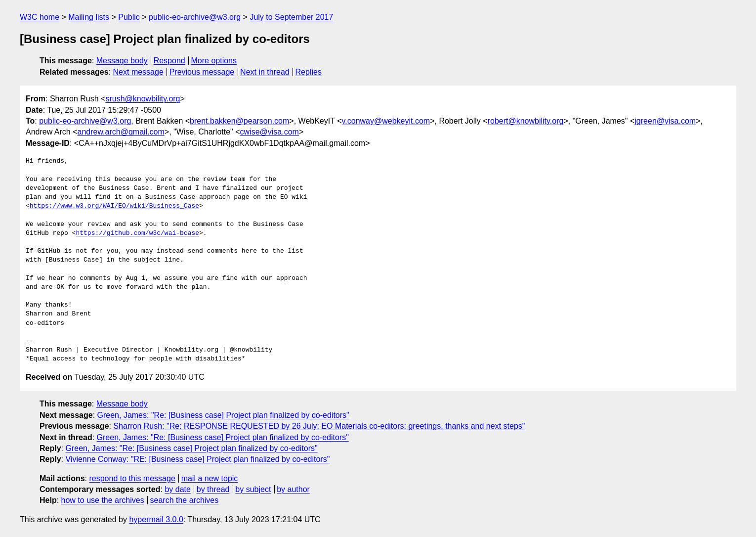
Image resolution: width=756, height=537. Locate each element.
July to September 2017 (291, 17)
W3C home (40, 17)
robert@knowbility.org (526, 121)
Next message (138, 72)
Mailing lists (89, 17)
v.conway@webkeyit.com (386, 121)
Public (129, 17)
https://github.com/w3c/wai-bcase (137, 233)
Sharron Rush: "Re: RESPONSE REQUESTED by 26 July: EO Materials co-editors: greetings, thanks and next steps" (319, 426)
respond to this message (132, 478)
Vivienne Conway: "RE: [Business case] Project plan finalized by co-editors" (197, 459)
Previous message (202, 72)
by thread (213, 489)
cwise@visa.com (270, 132)
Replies (309, 72)
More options (214, 61)
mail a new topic (210, 478)
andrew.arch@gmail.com (121, 132)
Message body (122, 61)
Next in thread (265, 72)
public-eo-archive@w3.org (195, 17)
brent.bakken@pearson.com (239, 121)
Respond (169, 61)
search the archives (185, 500)
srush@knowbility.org (143, 99)
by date (177, 489)
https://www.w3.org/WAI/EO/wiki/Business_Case (114, 206)
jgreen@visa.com (665, 121)
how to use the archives (103, 500)
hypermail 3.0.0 (156, 519)
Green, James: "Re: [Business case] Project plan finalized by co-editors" (223, 415)
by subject (253, 489)
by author (293, 489)
